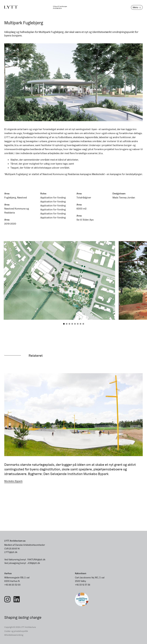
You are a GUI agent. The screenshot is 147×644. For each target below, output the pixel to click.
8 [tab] (83, 324)
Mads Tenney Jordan (124, 198)
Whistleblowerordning (14, 635)
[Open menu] (137, 7)
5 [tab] (75, 324)
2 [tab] (67, 324)
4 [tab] (72, 324)
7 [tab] (81, 324)
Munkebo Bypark (13, 481)
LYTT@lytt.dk (11, 552)
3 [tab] (69, 324)
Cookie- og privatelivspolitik (16, 631)
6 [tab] (78, 324)
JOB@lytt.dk (34, 563)
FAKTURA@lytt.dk (36, 560)
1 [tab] (64, 324)
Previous (5, 284)
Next (142, 284)
